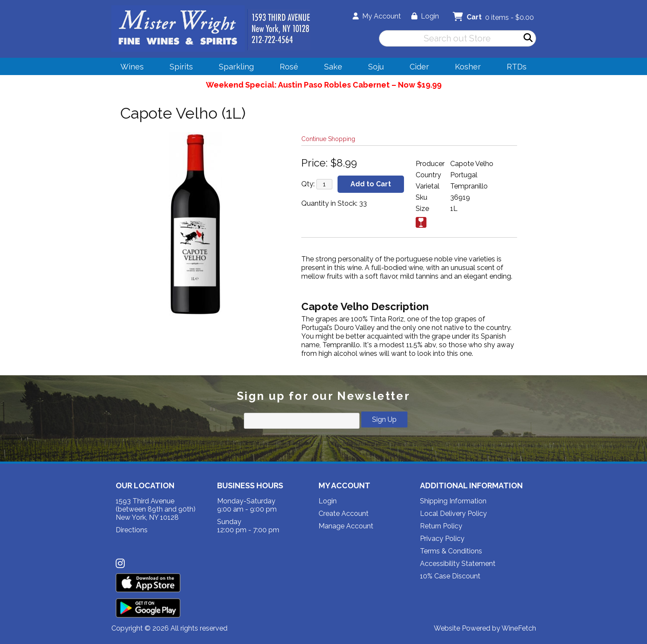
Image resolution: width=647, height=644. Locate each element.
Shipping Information (453, 501)
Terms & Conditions (451, 551)
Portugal (464, 175)
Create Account (344, 514)
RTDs (517, 67)
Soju (373, 68)
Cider (417, 68)
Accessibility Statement (458, 564)
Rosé (289, 67)
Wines (129, 68)
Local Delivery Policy (453, 514)
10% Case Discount (450, 576)
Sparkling (234, 68)
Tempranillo (469, 186)
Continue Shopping (328, 139)
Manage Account (346, 526)
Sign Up (384, 419)
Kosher (468, 67)
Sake (333, 67)
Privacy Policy (442, 539)
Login (425, 16)
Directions (132, 530)
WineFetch (519, 628)
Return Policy (441, 526)
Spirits (178, 68)
